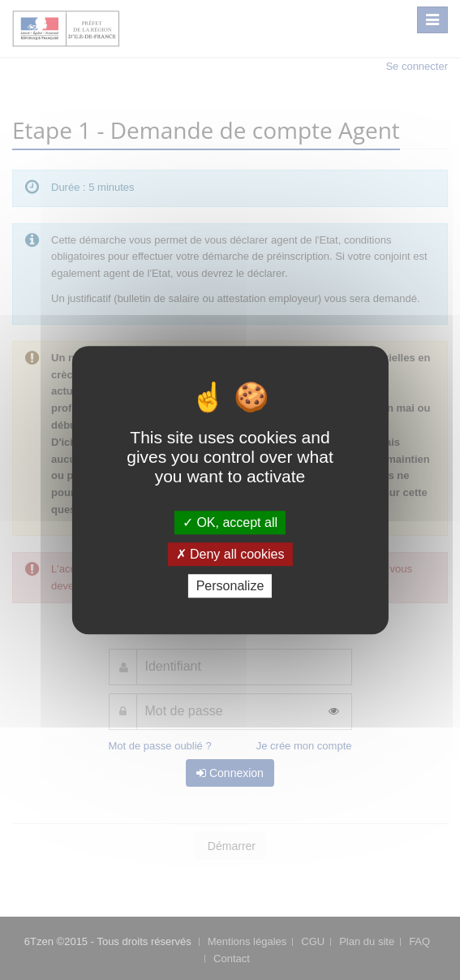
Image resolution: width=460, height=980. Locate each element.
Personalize (230, 586)
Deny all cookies (230, 554)
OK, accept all (230, 522)
